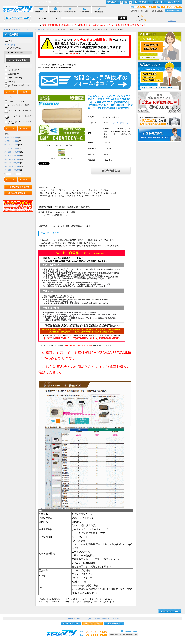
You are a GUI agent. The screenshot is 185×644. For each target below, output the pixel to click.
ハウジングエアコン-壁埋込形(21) (18, 112)
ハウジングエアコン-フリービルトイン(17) (18, 123)
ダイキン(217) (14, 70)
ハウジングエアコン (29, 29)
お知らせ (115, 619)
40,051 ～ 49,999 (11, 141)
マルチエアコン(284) (16, 101)
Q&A (90, 619)
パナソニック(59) (15, 78)
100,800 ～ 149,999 (12, 152)
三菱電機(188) (14, 74)
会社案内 (106, 619)
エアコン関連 (15, 29)
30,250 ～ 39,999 (11, 138)
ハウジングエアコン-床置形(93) (17, 106)
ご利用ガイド (81, 619)
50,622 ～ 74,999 (11, 145)
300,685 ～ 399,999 (12, 166)
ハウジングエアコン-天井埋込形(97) (18, 117)
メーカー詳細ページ (121, 123)
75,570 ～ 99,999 (11, 148)
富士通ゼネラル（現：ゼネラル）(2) (18, 86)
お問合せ (97, 619)
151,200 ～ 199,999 (12, 156)
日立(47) (11, 82)
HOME (6, 29)
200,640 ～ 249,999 (12, 159)
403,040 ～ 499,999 (12, 170)
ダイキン (41, 29)
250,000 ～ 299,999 (12, 163)
